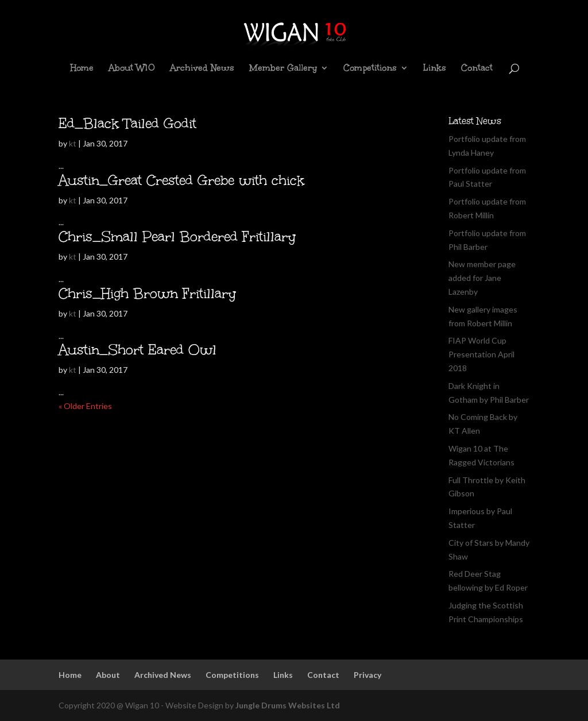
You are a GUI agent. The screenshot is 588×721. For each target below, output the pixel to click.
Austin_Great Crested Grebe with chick (181, 180)
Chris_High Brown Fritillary (147, 293)
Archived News (202, 69)
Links (435, 69)
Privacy (367, 675)
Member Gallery (283, 69)
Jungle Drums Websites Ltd (288, 705)
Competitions (370, 69)
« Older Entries (85, 406)
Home (82, 69)
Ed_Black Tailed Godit (127, 123)
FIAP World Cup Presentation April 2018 (481, 354)
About (108, 675)
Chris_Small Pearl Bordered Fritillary (177, 236)
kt (73, 143)
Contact (477, 69)
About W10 (132, 69)
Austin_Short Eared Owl (138, 350)
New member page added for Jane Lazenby (482, 278)
